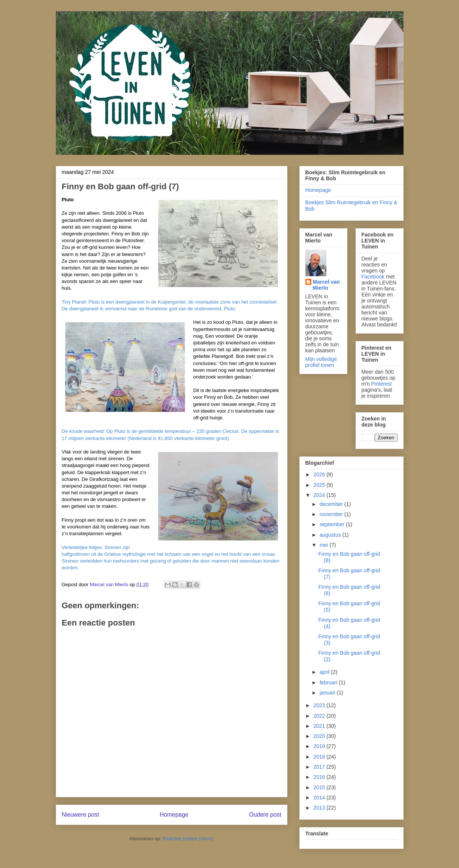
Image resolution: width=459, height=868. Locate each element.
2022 (320, 716)
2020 (320, 736)
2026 (320, 474)
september (333, 524)
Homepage (174, 815)
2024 (320, 495)
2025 (320, 485)
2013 (320, 808)
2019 (320, 746)
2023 (320, 705)
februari (329, 682)
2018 (320, 757)
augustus (331, 535)
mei (324, 545)
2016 (320, 777)
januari (328, 693)
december (332, 504)
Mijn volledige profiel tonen (321, 362)
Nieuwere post (81, 815)
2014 (320, 798)
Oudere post (265, 815)
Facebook (373, 277)
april (325, 672)
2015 (320, 787)
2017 (320, 767)
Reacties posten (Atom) (188, 839)
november (332, 514)
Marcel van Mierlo (326, 285)
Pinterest (382, 384)
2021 (320, 726)
